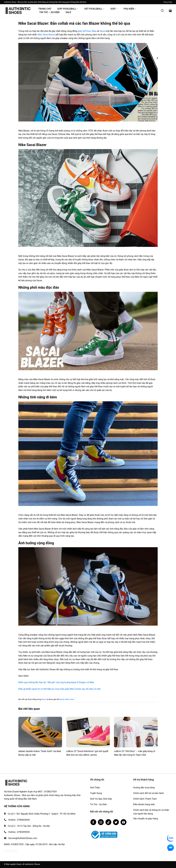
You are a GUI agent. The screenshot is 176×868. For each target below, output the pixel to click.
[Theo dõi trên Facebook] (93, 822)
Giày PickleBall (68, 9)
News (44, 699)
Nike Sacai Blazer (46, 35)
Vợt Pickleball (94, 9)
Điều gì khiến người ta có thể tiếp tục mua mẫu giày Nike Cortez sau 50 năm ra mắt (59, 689)
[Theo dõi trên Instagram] (101, 822)
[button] (168, 2)
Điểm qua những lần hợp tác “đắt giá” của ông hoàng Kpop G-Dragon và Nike (56, 682)
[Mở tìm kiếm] (162, 11)
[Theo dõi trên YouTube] (123, 822)
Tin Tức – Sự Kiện (49, 12)
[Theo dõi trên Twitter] (116, 822)
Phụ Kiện (130, 9)
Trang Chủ (45, 9)
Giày (114, 9)
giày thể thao (84, 31)
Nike (94, 31)
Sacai (102, 31)
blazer (62, 699)
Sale (68, 12)
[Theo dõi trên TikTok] (108, 822)
